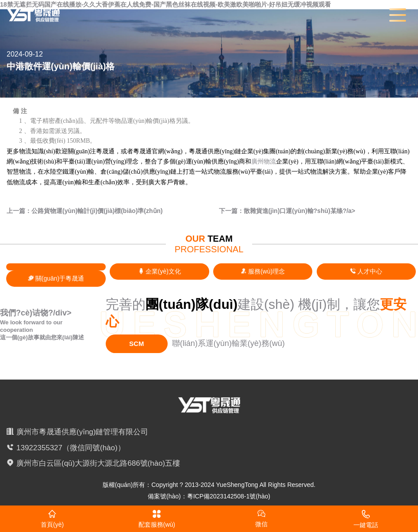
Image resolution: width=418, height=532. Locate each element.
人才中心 (366, 271)
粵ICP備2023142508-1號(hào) (229, 496)
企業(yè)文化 (159, 271)
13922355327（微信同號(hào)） (71, 448)
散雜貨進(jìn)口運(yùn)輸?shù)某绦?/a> (299, 211)
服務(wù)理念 (263, 271)
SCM (136, 344)
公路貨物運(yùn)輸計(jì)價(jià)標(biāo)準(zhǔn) (97, 211)
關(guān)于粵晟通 (56, 278)
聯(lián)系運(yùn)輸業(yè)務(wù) (228, 343)
